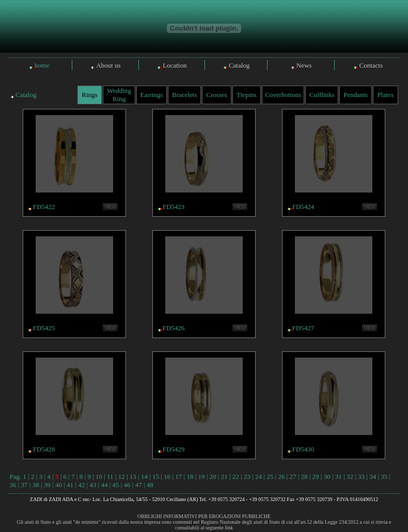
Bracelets (184, 95)
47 (139, 485)
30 (327, 477)
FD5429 (174, 449)
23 (247, 477)
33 (361, 477)
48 (150, 485)
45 (115, 485)
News (304, 65)
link (229, 528)
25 (270, 477)
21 (224, 477)
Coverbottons (283, 95)
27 (293, 477)
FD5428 (44, 449)
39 (47, 485)
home (42, 65)
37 (25, 485)
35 (384, 477)
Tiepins (247, 95)
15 (156, 477)
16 (167, 477)
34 (373, 477)
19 (202, 477)
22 (236, 477)
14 (144, 477)
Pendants (356, 95)
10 (99, 477)
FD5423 (174, 207)
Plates (386, 95)
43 (93, 485)
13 (133, 477)
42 (81, 485)
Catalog (239, 65)
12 (122, 477)
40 (59, 485)
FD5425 (44, 328)
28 (304, 477)
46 (127, 485)
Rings (89, 95)
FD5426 (174, 328)
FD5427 (303, 328)
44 (104, 485)
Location (175, 65)
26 (281, 477)
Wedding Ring (119, 95)
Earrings (151, 95)
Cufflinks (322, 95)
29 (316, 477)
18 (190, 477)
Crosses (216, 95)
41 (70, 485)
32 (350, 477)
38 (36, 485)
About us (108, 65)
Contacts (371, 65)
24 (258, 477)
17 (178, 477)
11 (110, 477)
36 (13, 485)
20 (213, 477)
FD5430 (303, 449)
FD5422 (44, 207)
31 (339, 477)
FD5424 (303, 207)
